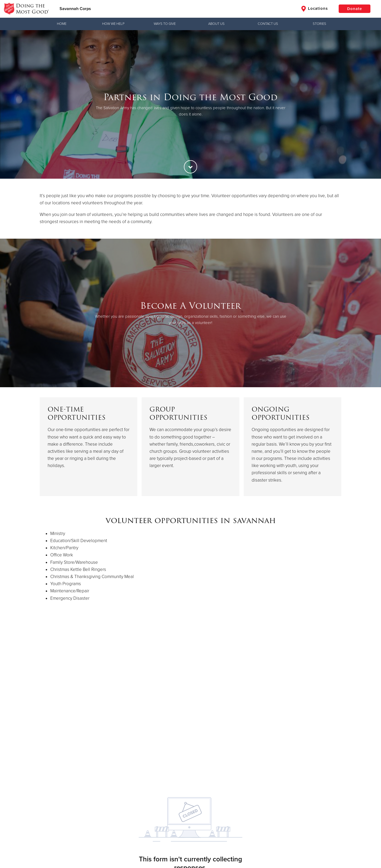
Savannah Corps (75, 9)
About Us (216, 24)
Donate (355, 9)
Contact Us (268, 24)
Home (62, 24)
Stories (319, 24)
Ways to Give (165, 24)
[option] (190, 104)
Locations (315, 9)
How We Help (113, 24)
